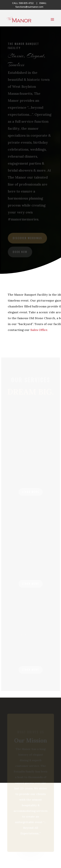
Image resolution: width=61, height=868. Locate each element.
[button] (52, 22)
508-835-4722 (26, 3)
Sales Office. (39, 330)
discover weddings (27, 237)
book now (20, 251)
